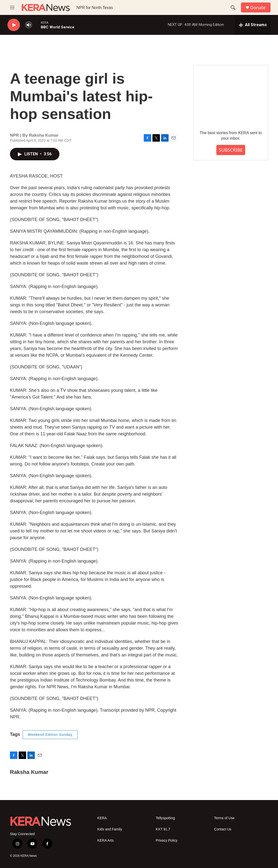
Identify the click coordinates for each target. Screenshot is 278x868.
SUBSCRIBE (231, 150)
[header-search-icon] (233, 7)
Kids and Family (110, 829)
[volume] (29, 25)
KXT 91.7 (163, 829)
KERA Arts (105, 840)
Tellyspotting (165, 818)
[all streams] (253, 25)
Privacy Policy (166, 840)
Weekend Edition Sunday (50, 735)
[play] (14, 25)
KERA (102, 818)
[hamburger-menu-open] (12, 7)
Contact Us (223, 829)
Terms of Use (224, 818)
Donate (258, 8)
